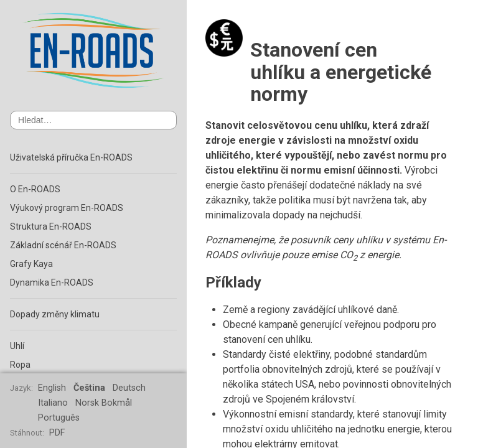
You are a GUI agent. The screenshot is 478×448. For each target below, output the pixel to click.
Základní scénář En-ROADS (63, 245)
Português (59, 418)
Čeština (89, 388)
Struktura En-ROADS (51, 226)
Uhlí (17, 346)
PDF (57, 433)
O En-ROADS (35, 189)
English (52, 388)
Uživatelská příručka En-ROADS (71, 157)
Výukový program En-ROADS (67, 208)
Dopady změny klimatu (55, 314)
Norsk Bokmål (104, 403)
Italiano (53, 403)
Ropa (20, 365)
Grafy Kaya (31, 264)
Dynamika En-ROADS (52, 282)
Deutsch (129, 388)
